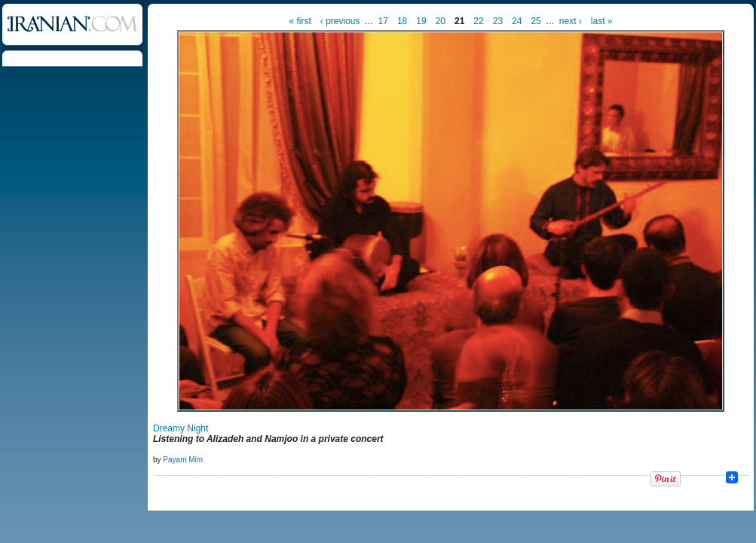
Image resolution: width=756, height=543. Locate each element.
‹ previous (340, 21)
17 (383, 21)
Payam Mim (183, 460)
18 (402, 21)
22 (478, 21)
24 (517, 21)
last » (602, 21)
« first (300, 21)
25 (536, 21)
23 (498, 21)
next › (571, 21)
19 (421, 21)
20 (441, 21)
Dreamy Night (181, 428)
